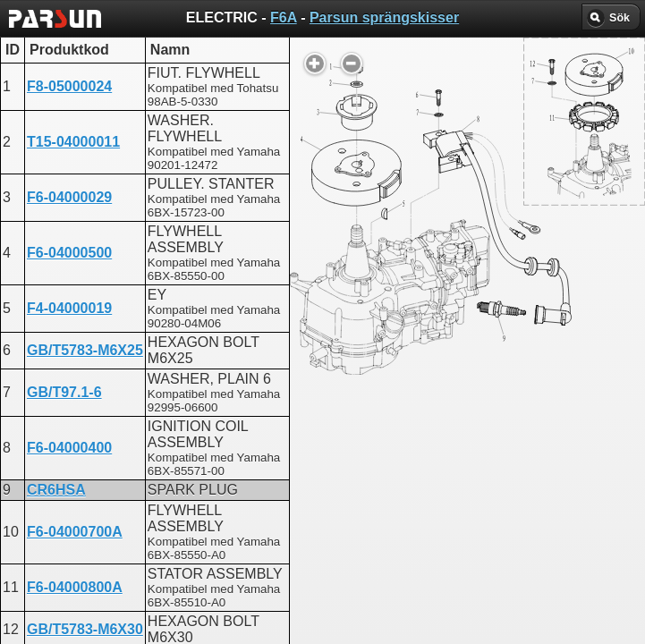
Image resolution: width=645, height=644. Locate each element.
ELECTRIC (283, 461)
